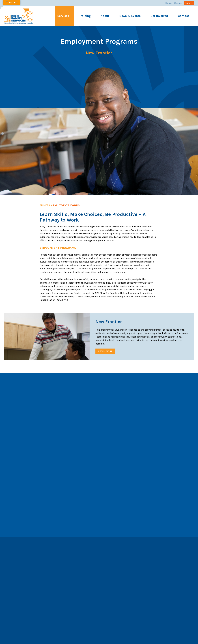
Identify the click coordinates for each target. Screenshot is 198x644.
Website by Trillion (99, 642)
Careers (178, 3)
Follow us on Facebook (114, 583)
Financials (145, 639)
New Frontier (99, 53)
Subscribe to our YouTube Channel (120, 595)
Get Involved (159, 16)
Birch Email (121, 639)
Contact (183, 16)
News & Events (130, 16)
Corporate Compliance (102, 639)
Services (63, 16)
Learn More (105, 351)
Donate (189, 3)
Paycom (134, 639)
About (105, 16)
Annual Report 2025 (56, 639)
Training (85, 16)
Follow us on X (110, 589)
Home (169, 3)
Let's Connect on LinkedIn (116, 600)
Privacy (84, 639)
